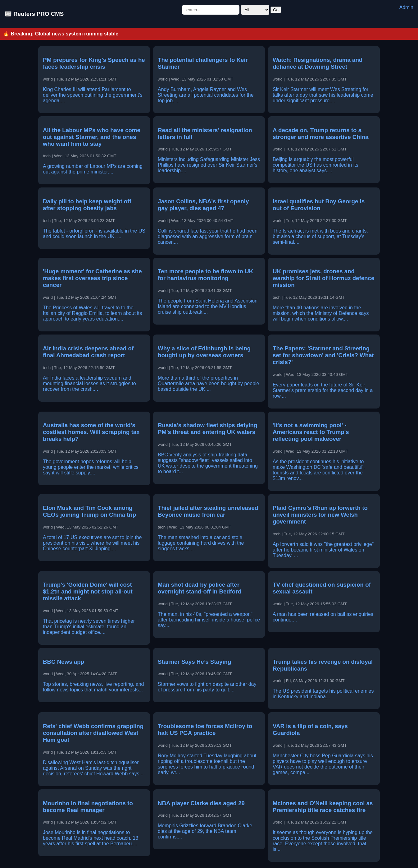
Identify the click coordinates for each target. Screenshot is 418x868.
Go (276, 10)
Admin (406, 7)
